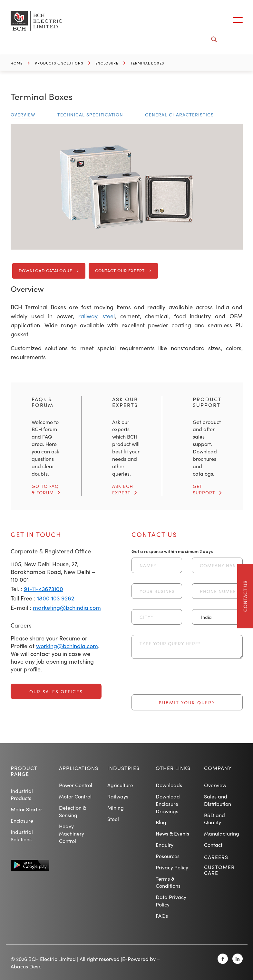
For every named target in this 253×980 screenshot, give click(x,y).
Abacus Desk (26, 966)
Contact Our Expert (120, 270)
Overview (23, 114)
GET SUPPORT (204, 489)
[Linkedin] (238, 959)
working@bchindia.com (67, 646)
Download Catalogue (45, 270)
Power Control (76, 785)
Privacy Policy (172, 867)
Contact (213, 845)
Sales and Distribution (218, 800)
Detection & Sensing (73, 811)
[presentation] (180, 682)
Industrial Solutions (22, 835)
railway (88, 316)
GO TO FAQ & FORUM (45, 489)
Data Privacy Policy (171, 901)
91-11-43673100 (44, 589)
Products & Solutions (59, 63)
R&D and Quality (214, 819)
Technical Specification (90, 114)
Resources (168, 856)
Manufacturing (222, 833)
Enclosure (107, 63)
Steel (113, 819)
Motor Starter (26, 809)
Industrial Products (22, 794)
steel (109, 316)
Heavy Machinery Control (72, 833)
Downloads (169, 785)
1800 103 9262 (56, 598)
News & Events (172, 833)
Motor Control (75, 796)
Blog (161, 822)
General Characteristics (179, 114)
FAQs (162, 916)
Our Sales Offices (56, 691)
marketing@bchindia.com (67, 607)
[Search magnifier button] (214, 39)
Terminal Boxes (147, 63)
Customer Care (219, 870)
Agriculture (120, 785)
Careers (216, 857)
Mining (116, 807)
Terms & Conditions (168, 882)
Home (17, 63)
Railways (118, 796)
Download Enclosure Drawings (168, 804)
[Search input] (123, 39)
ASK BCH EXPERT (123, 489)
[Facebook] (223, 959)
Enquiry (165, 845)
